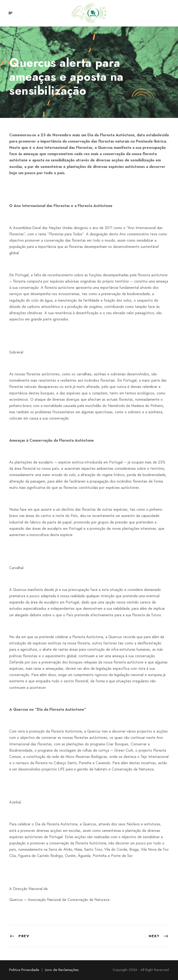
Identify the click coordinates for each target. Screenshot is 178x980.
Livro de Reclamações (62, 970)
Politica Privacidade (24, 970)
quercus (16, 52)
